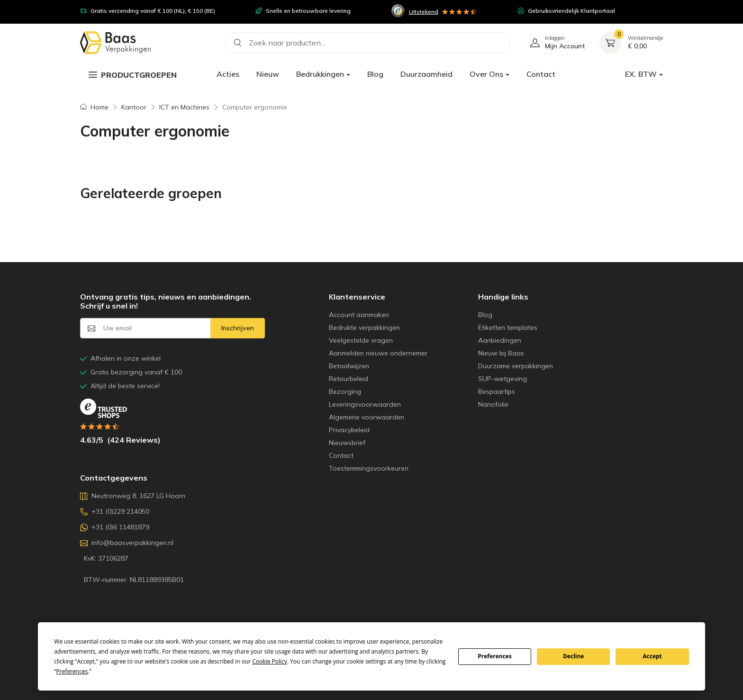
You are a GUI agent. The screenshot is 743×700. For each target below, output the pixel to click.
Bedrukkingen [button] (320, 74)
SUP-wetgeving (503, 379)
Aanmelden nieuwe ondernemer (378, 353)
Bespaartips (497, 391)
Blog (375, 74)
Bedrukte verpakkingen (364, 327)
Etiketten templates (508, 327)
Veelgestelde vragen (361, 340)
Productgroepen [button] (133, 75)
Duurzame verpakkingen (516, 366)
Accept (652, 656)
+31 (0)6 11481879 (115, 527)
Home (100, 107)
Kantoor (134, 107)
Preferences (494, 656)
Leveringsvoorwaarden (365, 404)
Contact (541, 74)
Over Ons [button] (486, 74)
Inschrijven (238, 328)
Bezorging (345, 391)
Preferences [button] (72, 671)
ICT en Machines (184, 107)
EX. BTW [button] (641, 74)
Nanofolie (493, 404)
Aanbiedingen (500, 340)
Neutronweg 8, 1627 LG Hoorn (133, 496)
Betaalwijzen (349, 366)
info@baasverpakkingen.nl (127, 543)
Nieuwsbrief (347, 443)
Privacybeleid (349, 430)
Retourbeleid (349, 379)
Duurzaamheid (426, 74)
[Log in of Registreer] (555, 43)
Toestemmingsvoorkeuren (369, 468)
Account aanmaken (359, 315)
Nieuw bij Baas (501, 353)
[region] (371, 9)
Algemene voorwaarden (367, 417)
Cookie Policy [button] (269, 661)
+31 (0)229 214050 (115, 511)
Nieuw (268, 74)
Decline (573, 656)
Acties (228, 74)
